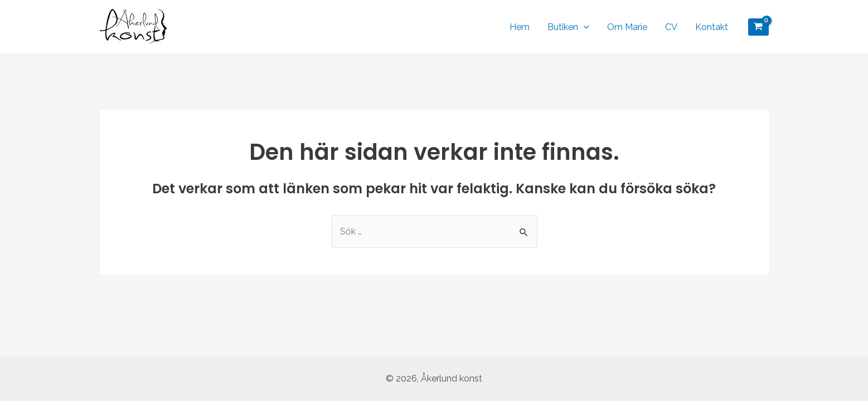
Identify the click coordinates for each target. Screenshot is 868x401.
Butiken (568, 27)
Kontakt (712, 27)
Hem (520, 27)
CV (671, 27)
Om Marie (627, 27)
